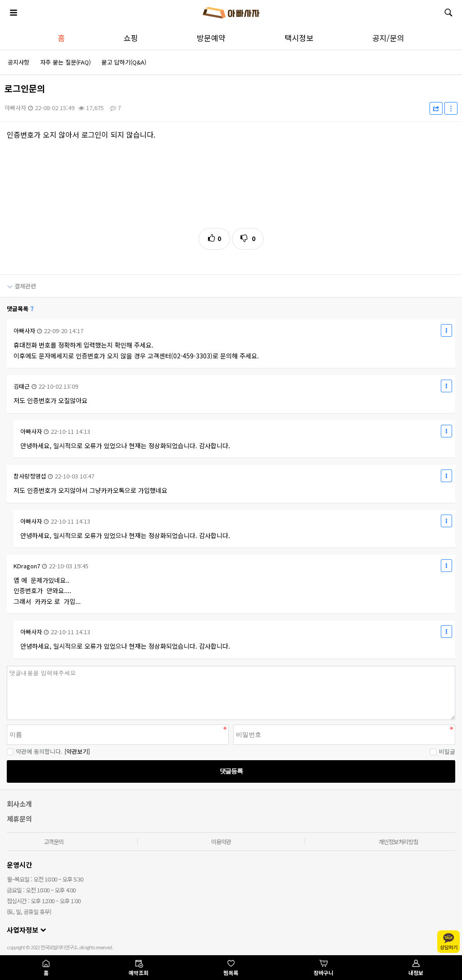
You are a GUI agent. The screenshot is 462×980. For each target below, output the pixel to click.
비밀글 (443, 751)
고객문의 (54, 842)
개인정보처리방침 (398, 842)
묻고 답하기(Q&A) (124, 62)
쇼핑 (131, 38)
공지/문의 (388, 38)
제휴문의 (19, 819)
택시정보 (299, 38)
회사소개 (19, 804)
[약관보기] (77, 751)
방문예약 (211, 38)
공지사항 (18, 62)
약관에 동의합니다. (35, 751)
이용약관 (221, 842)
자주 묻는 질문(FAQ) (65, 62)
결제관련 (18, 283)
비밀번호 (0, 666)
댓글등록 (231, 771)
